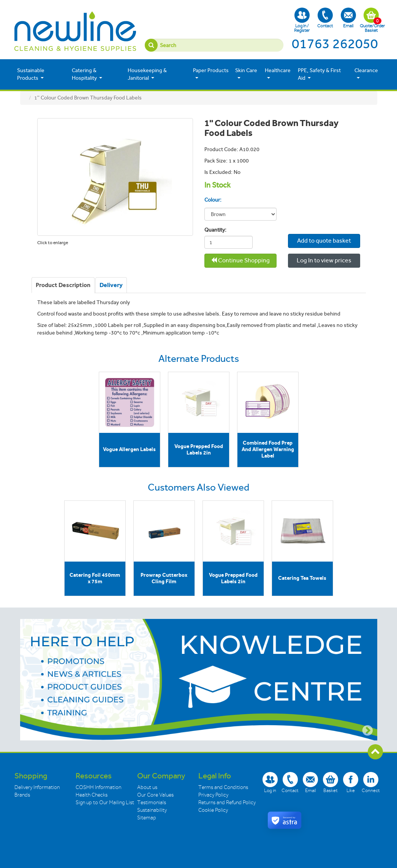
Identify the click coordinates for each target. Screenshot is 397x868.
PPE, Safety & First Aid (319, 74)
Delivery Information (37, 787)
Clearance (366, 74)
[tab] (63, 285)
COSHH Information (98, 787)
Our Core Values (155, 795)
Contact (325, 18)
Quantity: (214, 230)
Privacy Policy (213, 795)
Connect (371, 782)
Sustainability (152, 810)
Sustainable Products (31, 74)
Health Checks (92, 795)
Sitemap (147, 818)
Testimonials (152, 803)
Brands (22, 795)
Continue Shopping (240, 260)
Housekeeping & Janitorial (147, 74)
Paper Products (211, 74)
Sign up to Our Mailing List (105, 803)
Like (351, 782)
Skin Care (246, 74)
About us (147, 787)
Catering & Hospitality (87, 74)
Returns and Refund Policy (227, 803)
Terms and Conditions (223, 787)
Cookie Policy (213, 810)
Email (348, 18)
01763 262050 (335, 44)
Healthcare (278, 74)
